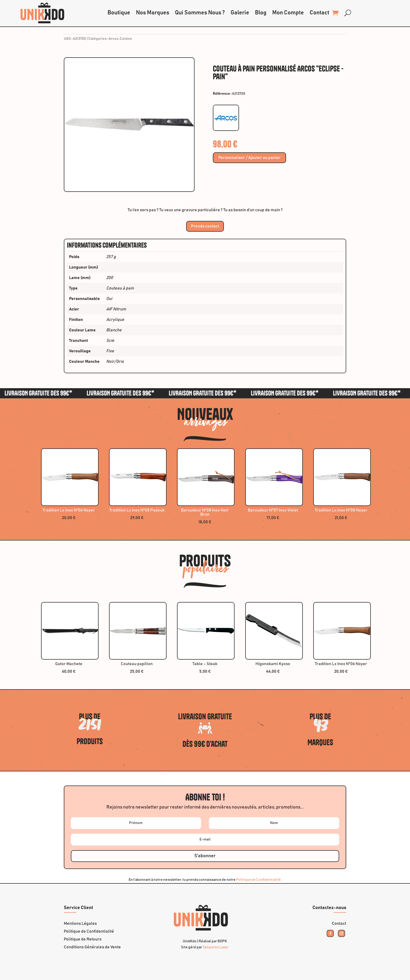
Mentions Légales (80, 924)
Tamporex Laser (216, 947)
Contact (319, 13)
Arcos (113, 39)
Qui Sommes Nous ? (200, 13)
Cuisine (126, 39)
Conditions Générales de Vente (92, 947)
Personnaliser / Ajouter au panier (249, 158)
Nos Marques (153, 13)
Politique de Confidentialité (89, 931)
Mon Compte (288, 13)
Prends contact (205, 226)
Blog (261, 13)
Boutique (119, 13)
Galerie (240, 13)
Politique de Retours (83, 939)
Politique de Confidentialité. (259, 880)
